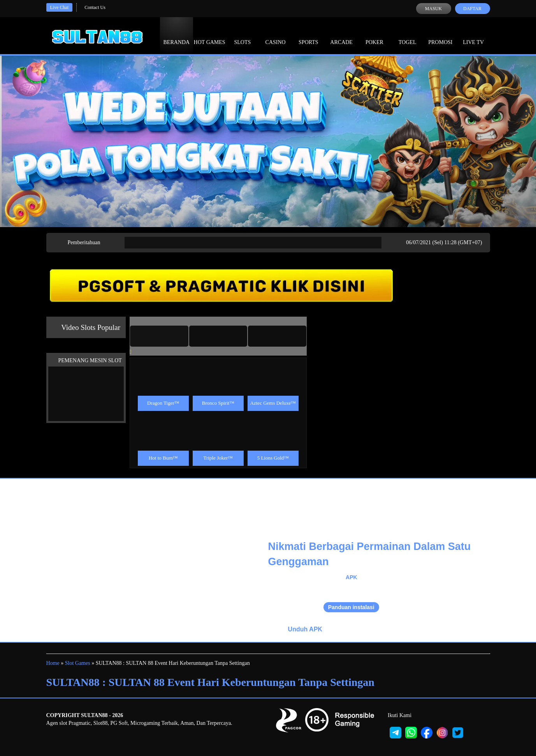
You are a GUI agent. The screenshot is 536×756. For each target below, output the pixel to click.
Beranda (177, 35)
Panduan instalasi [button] (351, 607)
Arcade (341, 35)
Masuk (433, 9)
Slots (242, 35)
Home (53, 663)
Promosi (440, 35)
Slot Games (78, 663)
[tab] (159, 336)
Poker (374, 35)
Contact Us (95, 7)
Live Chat (60, 7)
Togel (408, 35)
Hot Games (210, 35)
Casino (276, 35)
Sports (308, 35)
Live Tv (473, 35)
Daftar (472, 9)
